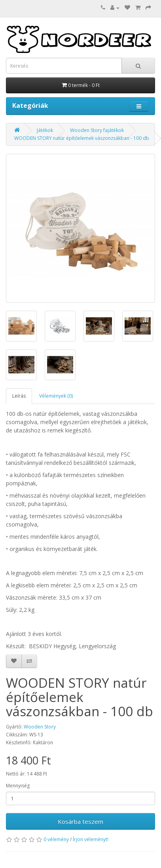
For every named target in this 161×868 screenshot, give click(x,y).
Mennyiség (18, 786)
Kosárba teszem (80, 821)
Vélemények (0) (56, 396)
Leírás (19, 396)
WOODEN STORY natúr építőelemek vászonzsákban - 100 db (82, 138)
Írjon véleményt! (91, 839)
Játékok (45, 130)
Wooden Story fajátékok (97, 130)
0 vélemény (56, 839)
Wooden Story (40, 727)
